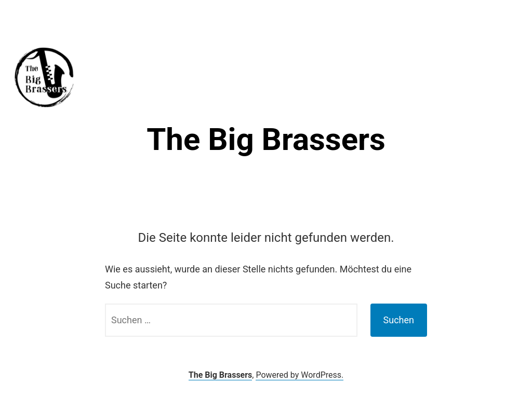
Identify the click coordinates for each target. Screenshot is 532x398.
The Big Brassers (266, 139)
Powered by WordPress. (300, 375)
